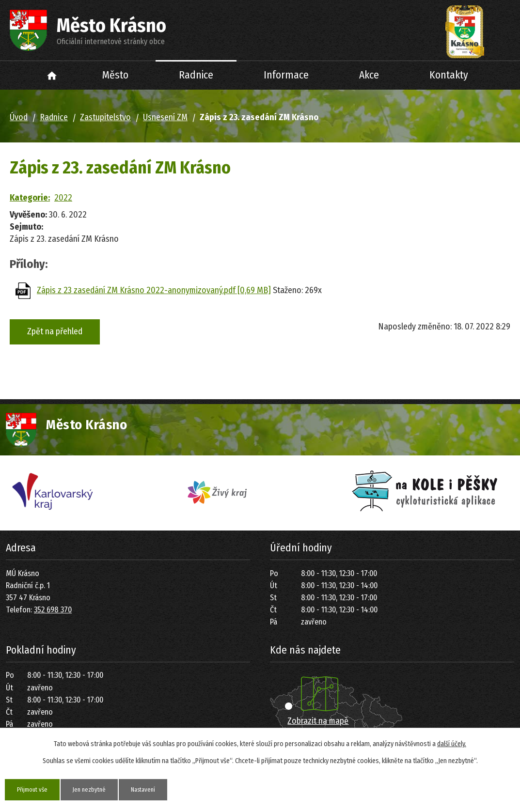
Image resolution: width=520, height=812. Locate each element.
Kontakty (449, 75)
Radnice (196, 75)
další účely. (452, 743)
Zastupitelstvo (105, 117)
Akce (369, 75)
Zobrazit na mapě (318, 721)
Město (115, 75)
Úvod (52, 75)
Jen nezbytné (99, 789)
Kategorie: (30, 198)
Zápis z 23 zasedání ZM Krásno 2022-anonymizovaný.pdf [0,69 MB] (154, 290)
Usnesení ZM (165, 117)
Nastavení (159, 789)
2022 (63, 198)
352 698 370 (53, 610)
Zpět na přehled (55, 331)
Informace (286, 75)
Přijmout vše (36, 789)
